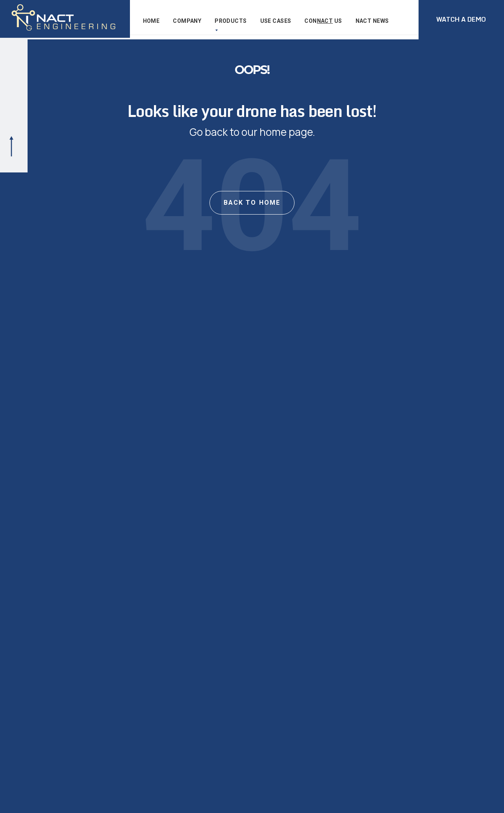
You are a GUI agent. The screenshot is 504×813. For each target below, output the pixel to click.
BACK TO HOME (252, 208)
